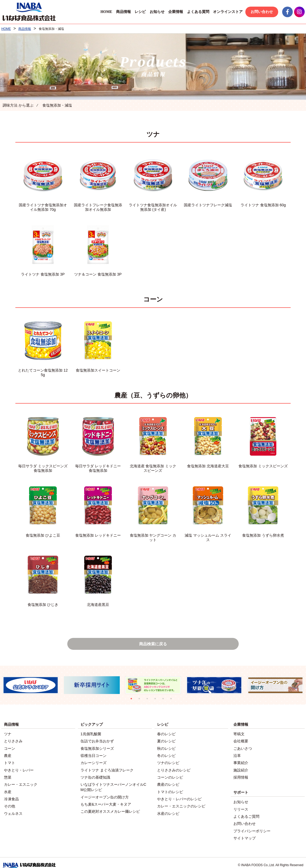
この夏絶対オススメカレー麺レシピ (110, 807)
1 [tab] (133, 702)
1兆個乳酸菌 (91, 735)
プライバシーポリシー (252, 825)
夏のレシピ (166, 742)
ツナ (8, 735)
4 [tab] (157, 702)
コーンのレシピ (170, 775)
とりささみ (13, 742)
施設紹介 (241, 768)
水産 (8, 788)
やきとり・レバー (19, 768)
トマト (10, 762)
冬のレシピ (166, 755)
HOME (105, 12)
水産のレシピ (168, 808)
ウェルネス (13, 808)
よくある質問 (197, 12)
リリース (241, 806)
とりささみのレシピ (174, 768)
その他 (10, 801)
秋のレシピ (166, 748)
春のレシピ (166, 735)
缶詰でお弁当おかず (97, 742)
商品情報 (122, 12)
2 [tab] (141, 702)
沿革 (237, 755)
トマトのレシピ (170, 788)
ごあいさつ (243, 748)
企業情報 (175, 12)
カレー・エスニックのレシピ (181, 801)
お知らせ (156, 12)
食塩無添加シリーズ (97, 748)
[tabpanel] (31, 686)
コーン (10, 748)
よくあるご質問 (246, 812)
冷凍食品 (11, 795)
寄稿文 (239, 735)
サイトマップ (245, 832)
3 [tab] (149, 702)
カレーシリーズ (94, 762)
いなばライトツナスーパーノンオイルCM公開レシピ (113, 784)
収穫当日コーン (94, 755)
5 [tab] (165, 702)
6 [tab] (173, 702)
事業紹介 (241, 762)
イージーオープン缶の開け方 (105, 793)
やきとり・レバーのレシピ (179, 795)
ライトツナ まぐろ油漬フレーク (107, 768)
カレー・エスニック (21, 782)
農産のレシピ (168, 782)
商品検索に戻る (153, 644)
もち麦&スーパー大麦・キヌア (106, 800)
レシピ (139, 12)
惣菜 (8, 775)
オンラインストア (227, 12)
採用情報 (241, 775)
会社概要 (241, 742)
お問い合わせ (260, 12)
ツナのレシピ (168, 762)
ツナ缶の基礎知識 (95, 775)
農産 (8, 755)
